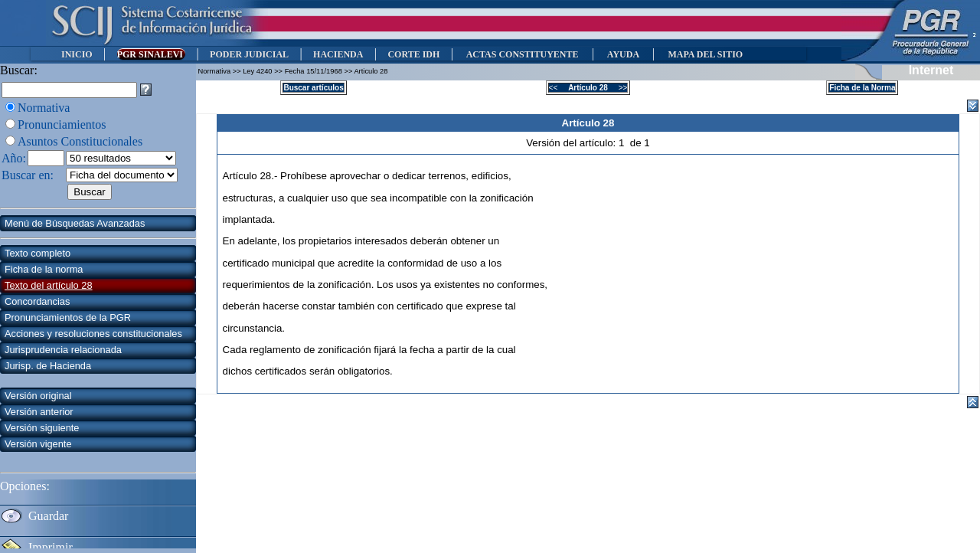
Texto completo (38, 253)
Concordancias (37, 301)
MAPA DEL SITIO (705, 54)
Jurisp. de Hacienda (48, 366)
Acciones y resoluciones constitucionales (93, 334)
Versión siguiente (42, 428)
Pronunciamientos (62, 124)
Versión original (38, 396)
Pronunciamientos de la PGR (68, 317)
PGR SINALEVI (151, 54)
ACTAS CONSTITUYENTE (522, 54)
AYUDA (623, 54)
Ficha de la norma (44, 269)
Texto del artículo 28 (49, 285)
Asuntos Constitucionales (80, 141)
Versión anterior (39, 412)
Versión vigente (38, 444)
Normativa (44, 108)
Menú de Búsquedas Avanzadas (75, 223)
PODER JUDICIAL (249, 54)
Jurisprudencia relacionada (63, 350)
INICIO (77, 54)
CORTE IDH (413, 54)
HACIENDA (338, 54)
